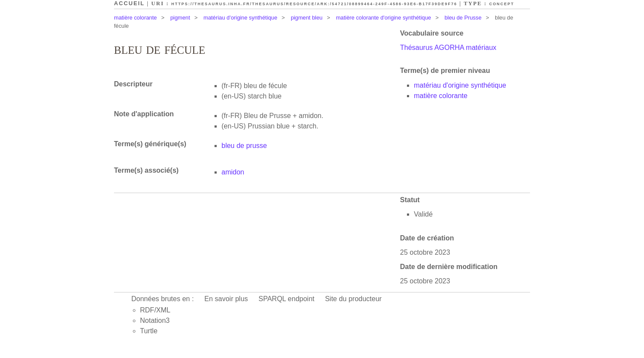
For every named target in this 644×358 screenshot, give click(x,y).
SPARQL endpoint (287, 299)
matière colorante (135, 18)
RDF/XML (155, 310)
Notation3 (155, 320)
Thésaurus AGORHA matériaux (448, 48)
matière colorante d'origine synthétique (383, 18)
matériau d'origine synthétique (241, 18)
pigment (180, 18)
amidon (233, 172)
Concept (502, 4)
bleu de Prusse (463, 18)
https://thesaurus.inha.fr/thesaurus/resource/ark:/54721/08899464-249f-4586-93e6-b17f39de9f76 (314, 4)
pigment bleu (307, 18)
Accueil (129, 3)
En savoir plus (226, 299)
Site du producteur (353, 299)
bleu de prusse (244, 146)
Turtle (149, 331)
